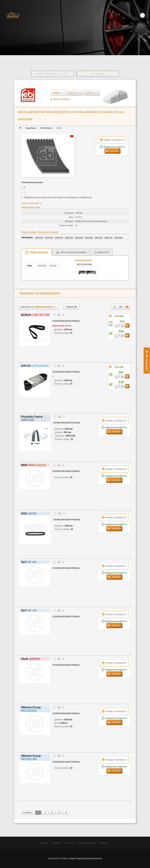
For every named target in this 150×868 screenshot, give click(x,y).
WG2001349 (31, 757)
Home (18, 47)
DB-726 (29, 610)
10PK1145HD (35, 366)
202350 (29, 514)
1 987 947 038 (35, 315)
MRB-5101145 (34, 465)
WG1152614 (31, 709)
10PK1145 (32, 418)
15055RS (31, 659)
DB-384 (29, 562)
